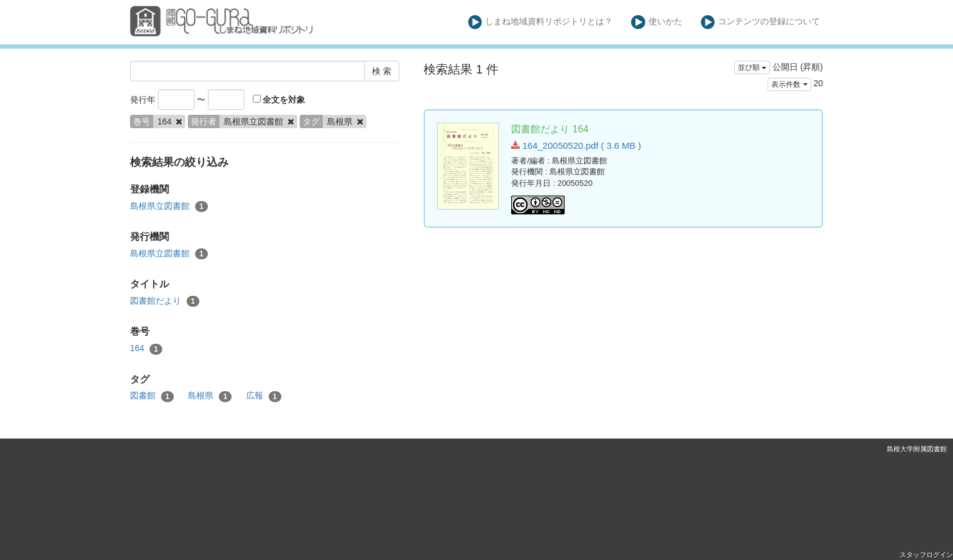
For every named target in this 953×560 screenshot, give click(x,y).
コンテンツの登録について (761, 22)
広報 (264, 396)
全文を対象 (279, 100)
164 (146, 349)
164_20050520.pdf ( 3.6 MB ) (576, 145)
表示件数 (789, 84)
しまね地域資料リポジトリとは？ (541, 22)
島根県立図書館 (169, 207)
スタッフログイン (926, 555)
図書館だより (165, 301)
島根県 (210, 396)
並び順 (752, 67)
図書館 (152, 396)
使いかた (657, 22)
